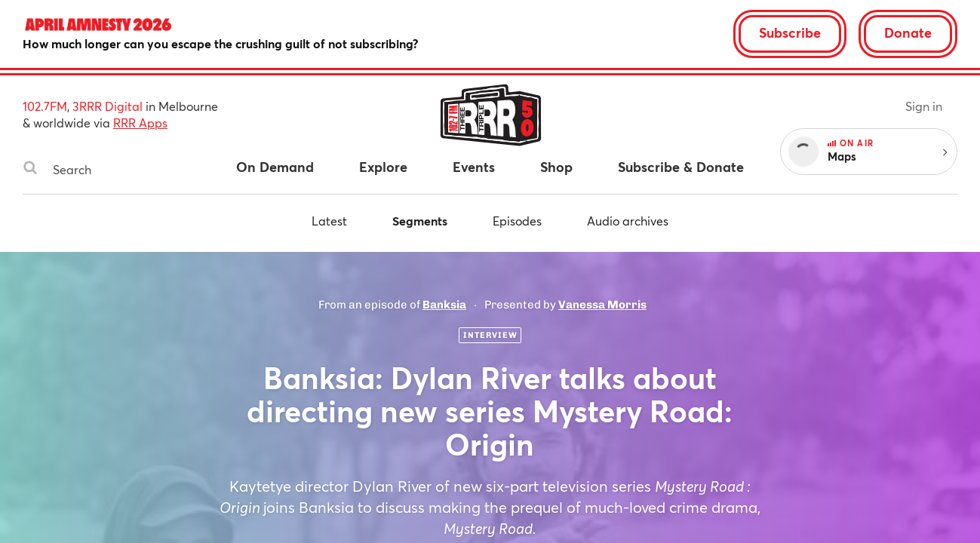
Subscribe (790, 32)
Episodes (517, 221)
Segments (420, 221)
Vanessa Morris (602, 305)
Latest (329, 221)
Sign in (924, 106)
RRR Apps (140, 123)
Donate (908, 32)
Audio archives (628, 221)
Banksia (444, 305)
